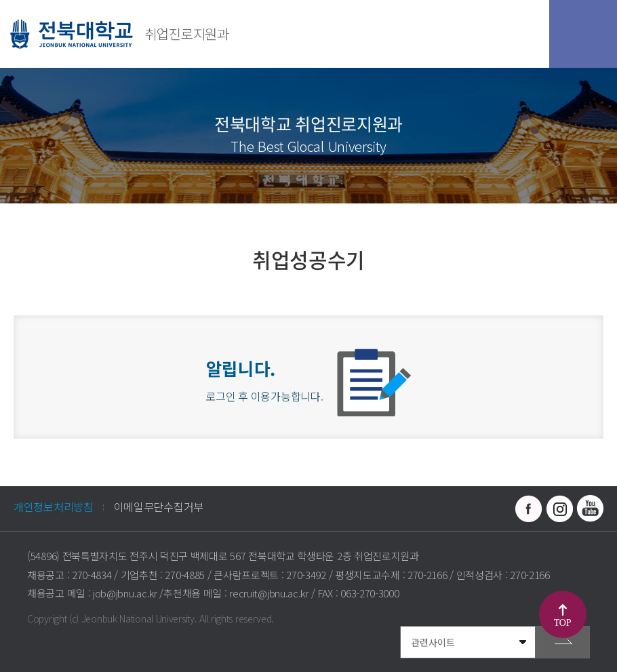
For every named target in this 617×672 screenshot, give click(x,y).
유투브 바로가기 (590, 509)
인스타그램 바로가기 (559, 509)
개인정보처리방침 (54, 507)
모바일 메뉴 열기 (583, 34)
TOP (562, 623)
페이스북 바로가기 (529, 509)
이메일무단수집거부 (159, 507)
